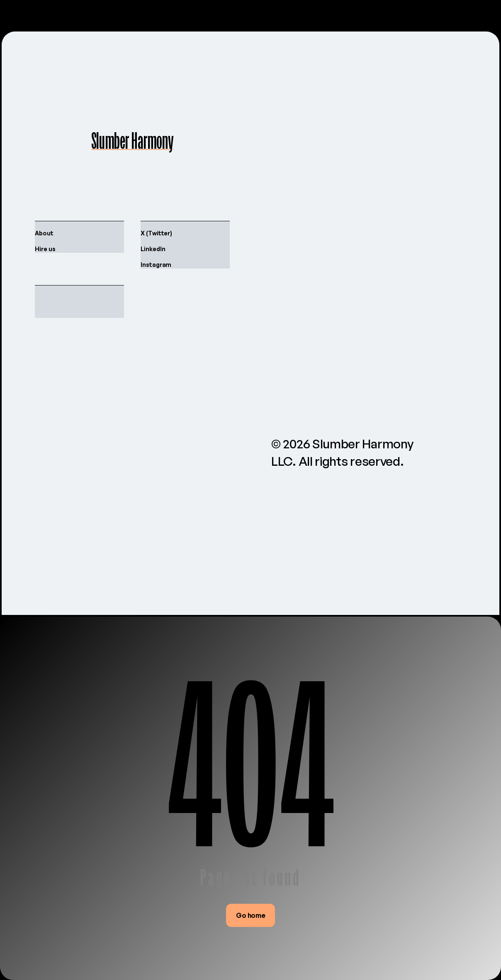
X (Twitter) (156, 233)
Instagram (156, 265)
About (44, 233)
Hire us (45, 249)
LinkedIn (153, 249)
